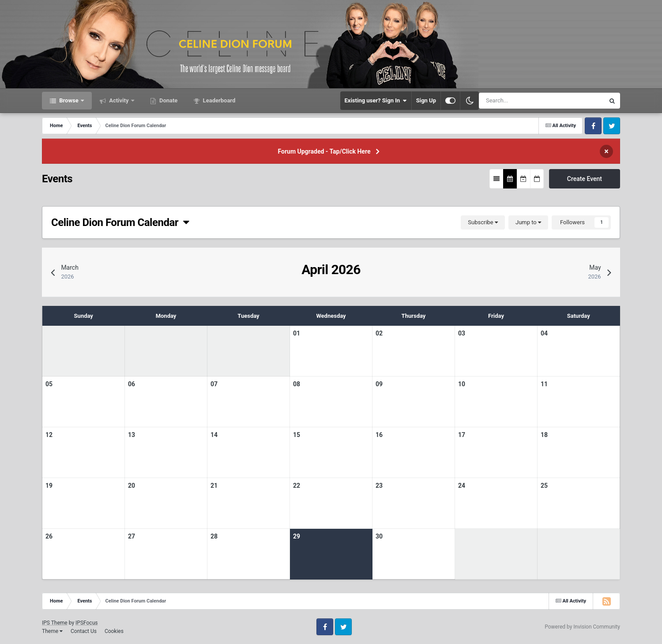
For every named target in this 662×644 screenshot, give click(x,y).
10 (462, 384)
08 (297, 384)
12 (49, 435)
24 (462, 486)
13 (132, 435)
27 (132, 536)
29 (297, 536)
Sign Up (426, 100)
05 (49, 384)
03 (462, 333)
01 (297, 333)
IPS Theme (55, 623)
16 (379, 435)
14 (214, 435)
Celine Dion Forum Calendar (120, 222)
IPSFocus (87, 623)
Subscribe (483, 222)
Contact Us (84, 631)
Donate (168, 100)
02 (379, 333)
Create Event (585, 179)
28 (214, 536)
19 (49, 486)
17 (462, 435)
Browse (69, 100)
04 (544, 333)
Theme (52, 631)
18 (544, 435)
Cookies (114, 631)
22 (297, 486)
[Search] (517, 101)
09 (379, 384)
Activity (119, 100)
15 (297, 435)
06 (132, 384)
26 (49, 536)
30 (379, 536)
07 (214, 384)
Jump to (528, 222)
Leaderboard (218, 100)
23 (379, 486)
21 (214, 486)
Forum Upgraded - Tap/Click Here (324, 151)
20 (132, 486)
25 (544, 486)
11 (544, 384)
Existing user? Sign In (376, 101)
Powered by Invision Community (582, 627)
